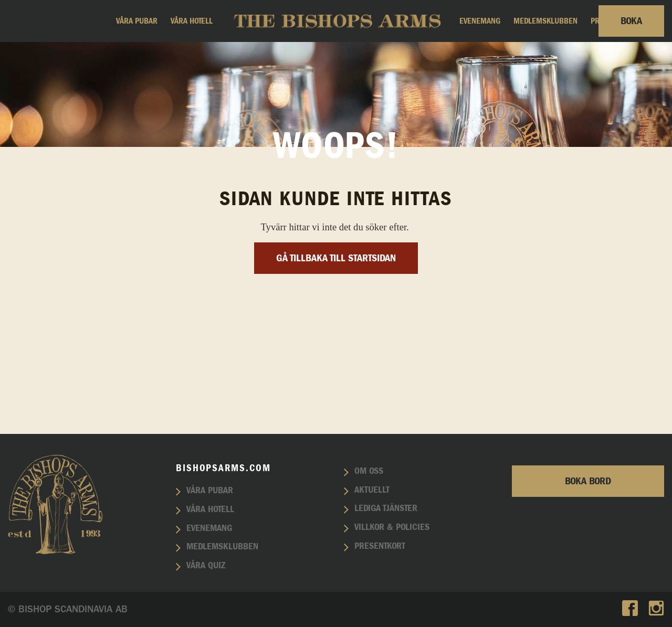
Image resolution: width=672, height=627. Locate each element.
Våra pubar (137, 21)
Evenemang (480, 21)
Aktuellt (372, 490)
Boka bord (588, 481)
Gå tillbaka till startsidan (336, 363)
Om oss (369, 471)
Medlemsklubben (545, 21)
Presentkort (380, 546)
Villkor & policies (392, 527)
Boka (631, 21)
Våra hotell (192, 21)
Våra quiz (206, 566)
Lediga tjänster (386, 508)
